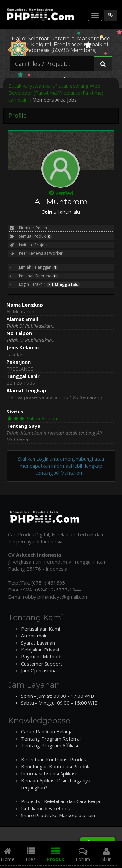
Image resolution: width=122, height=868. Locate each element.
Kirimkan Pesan (28, 228)
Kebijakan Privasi (40, 650)
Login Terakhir (45, 284)
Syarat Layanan (38, 643)
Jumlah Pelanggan (34, 267)
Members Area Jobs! (55, 100)
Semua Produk (31, 236)
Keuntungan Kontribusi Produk (55, 766)
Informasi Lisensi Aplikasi (49, 773)
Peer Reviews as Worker (36, 253)
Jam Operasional (39, 670)
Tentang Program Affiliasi (50, 745)
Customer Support (42, 664)
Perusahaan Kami (41, 629)
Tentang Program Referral (51, 739)
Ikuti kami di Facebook (46, 808)
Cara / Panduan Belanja (47, 731)
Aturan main (34, 636)
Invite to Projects (30, 245)
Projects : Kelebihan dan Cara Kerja (61, 801)
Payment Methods (42, 656)
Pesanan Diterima (34, 276)
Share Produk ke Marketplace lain (58, 815)
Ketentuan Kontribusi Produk (54, 759)
